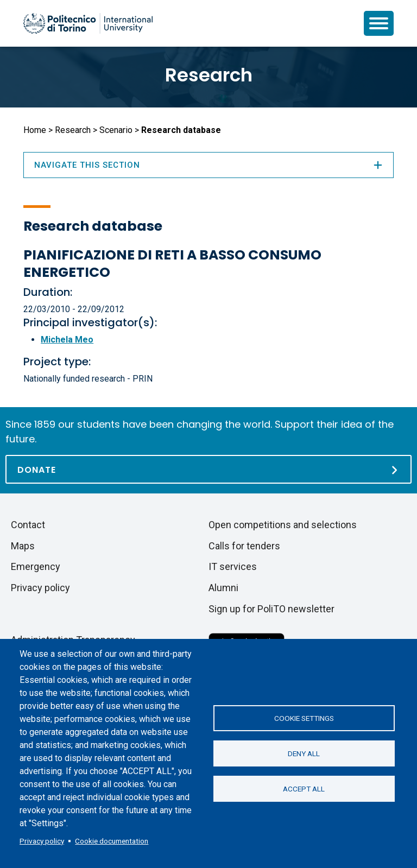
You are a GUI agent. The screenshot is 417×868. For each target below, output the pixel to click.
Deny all (304, 753)
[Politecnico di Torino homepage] (88, 23)
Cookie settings (304, 718)
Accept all (304, 789)
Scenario (116, 130)
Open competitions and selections (283, 525)
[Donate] (208, 469)
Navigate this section (208, 165)
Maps (23, 546)
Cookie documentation (112, 841)
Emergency (36, 566)
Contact (28, 525)
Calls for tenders (244, 546)
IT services (233, 566)
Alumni (223, 588)
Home (35, 130)
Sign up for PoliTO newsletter (271, 609)
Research (209, 75)
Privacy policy (42, 841)
